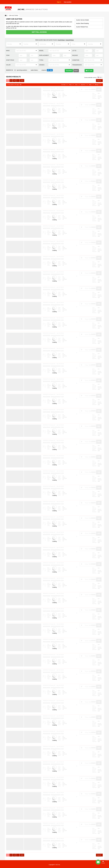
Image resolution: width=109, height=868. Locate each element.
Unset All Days (70, 40)
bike (51, 70)
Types (41, 60)
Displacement (44, 55)
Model (41, 51)
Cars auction (68, 2)
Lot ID (74, 51)
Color (8, 65)
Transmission (77, 65)
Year (8, 55)
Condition (76, 60)
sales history (34, 70)
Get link (89, 71)
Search (69, 71)
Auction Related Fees (82, 27)
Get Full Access (39, 32)
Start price (10, 60)
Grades (42, 65)
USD (100, 77)
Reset (76, 71)
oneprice (44, 70)
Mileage (75, 55)
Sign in (59, 2)
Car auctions (13, 15)
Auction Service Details (82, 20)
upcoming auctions (22, 70)
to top (103, 862)
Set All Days (61, 40)
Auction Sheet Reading (82, 23)
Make (8, 51)
